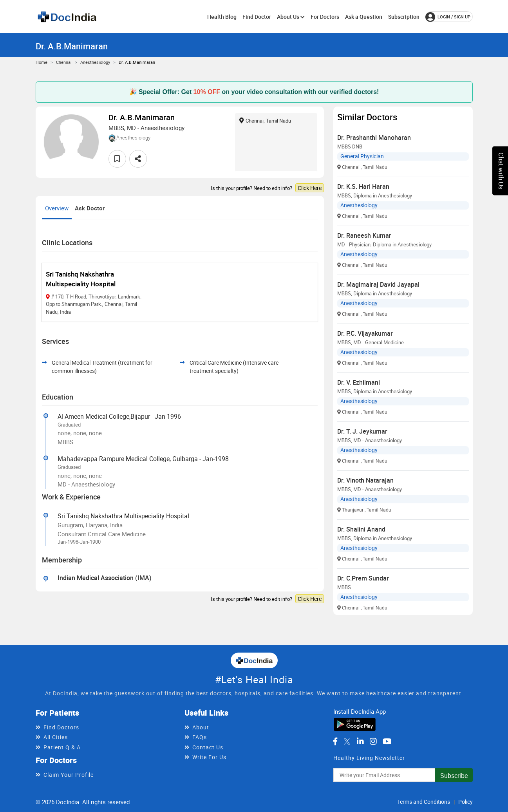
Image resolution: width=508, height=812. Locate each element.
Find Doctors (61, 727)
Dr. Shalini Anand (361, 529)
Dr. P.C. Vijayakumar (365, 333)
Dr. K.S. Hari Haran (363, 186)
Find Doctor (257, 17)
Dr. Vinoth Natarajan (365, 480)
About (201, 727)
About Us (291, 17)
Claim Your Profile (69, 775)
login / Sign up (448, 17)
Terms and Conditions (424, 802)
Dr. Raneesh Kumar (364, 235)
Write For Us (209, 757)
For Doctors (325, 17)
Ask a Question (364, 17)
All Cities (56, 737)
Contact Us (208, 747)
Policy (466, 802)
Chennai (64, 62)
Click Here (310, 188)
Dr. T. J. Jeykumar (362, 431)
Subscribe (454, 776)
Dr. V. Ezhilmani (359, 382)
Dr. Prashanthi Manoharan (374, 137)
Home (42, 62)
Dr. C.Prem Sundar (363, 578)
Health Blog (222, 17)
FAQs (200, 737)
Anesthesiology (95, 62)
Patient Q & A (62, 747)
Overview (57, 208)
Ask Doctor (90, 208)
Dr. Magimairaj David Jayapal (378, 284)
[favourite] (117, 159)
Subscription (404, 17)
